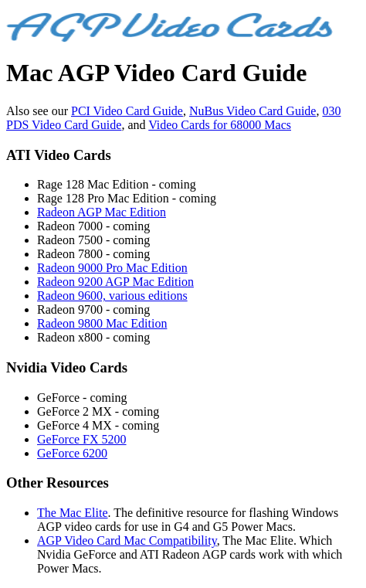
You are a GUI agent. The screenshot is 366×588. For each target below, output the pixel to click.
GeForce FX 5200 (82, 439)
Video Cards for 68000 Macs (220, 125)
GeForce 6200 (72, 453)
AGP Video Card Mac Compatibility (127, 540)
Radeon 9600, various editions (112, 296)
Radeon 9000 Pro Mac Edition (112, 268)
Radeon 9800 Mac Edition (102, 323)
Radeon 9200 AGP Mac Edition (115, 282)
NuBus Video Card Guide (253, 111)
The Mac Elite (73, 513)
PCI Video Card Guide (127, 111)
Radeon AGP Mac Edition (102, 212)
